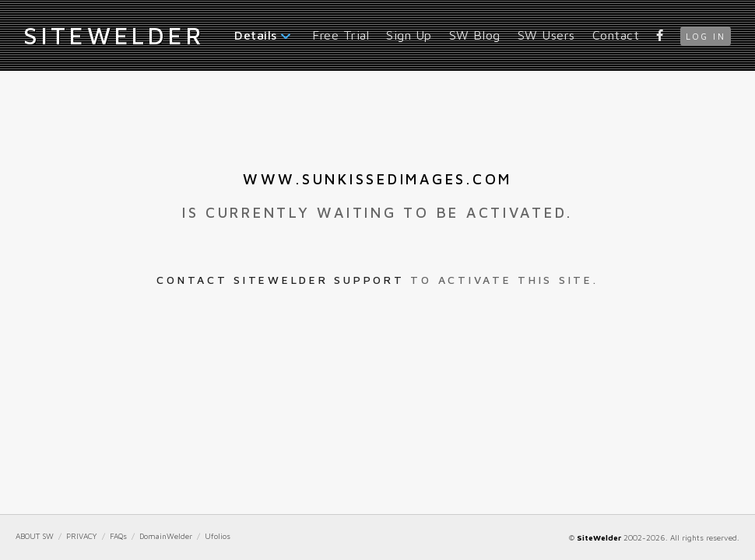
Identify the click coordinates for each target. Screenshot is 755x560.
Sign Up (409, 35)
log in (706, 36)
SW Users (546, 35)
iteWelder (114, 35)
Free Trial (341, 35)
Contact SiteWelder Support (280, 280)
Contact (616, 35)
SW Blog (475, 35)
